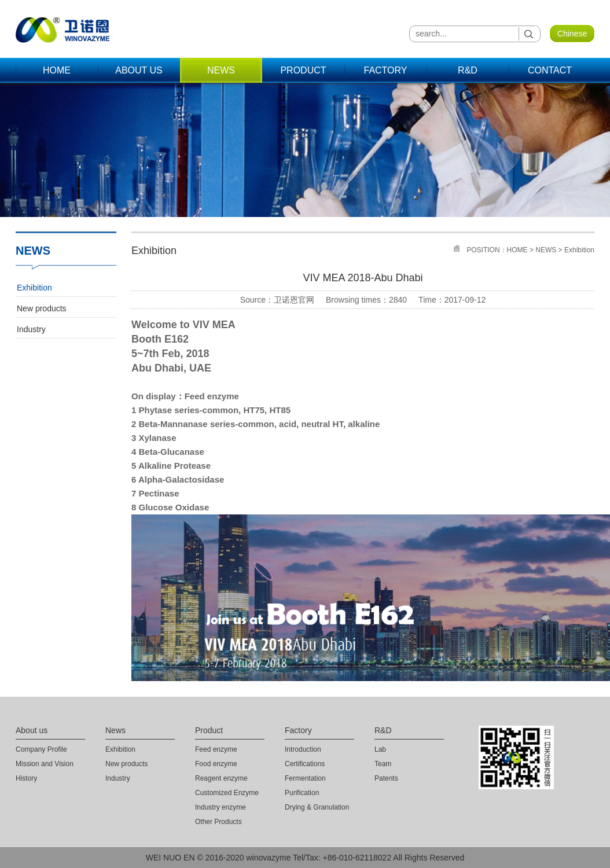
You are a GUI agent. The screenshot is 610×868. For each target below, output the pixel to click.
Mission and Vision (45, 764)
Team (383, 764)
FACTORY (386, 70)
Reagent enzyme (221, 778)
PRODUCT (303, 70)
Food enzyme (216, 764)
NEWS (221, 70)
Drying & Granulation (317, 807)
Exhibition (34, 288)
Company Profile (41, 749)
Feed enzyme (216, 749)
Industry (31, 329)
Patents (386, 778)
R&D (468, 70)
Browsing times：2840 (366, 300)
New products (42, 308)
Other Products (218, 822)
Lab (380, 749)
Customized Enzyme (227, 793)
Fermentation (305, 778)
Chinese (572, 34)
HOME (57, 70)
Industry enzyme (221, 807)
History (26, 778)
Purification (302, 793)
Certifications (305, 764)
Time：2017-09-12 (452, 300)
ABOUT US (139, 70)
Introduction (303, 749)
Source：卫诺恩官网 (277, 300)
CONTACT (550, 70)
